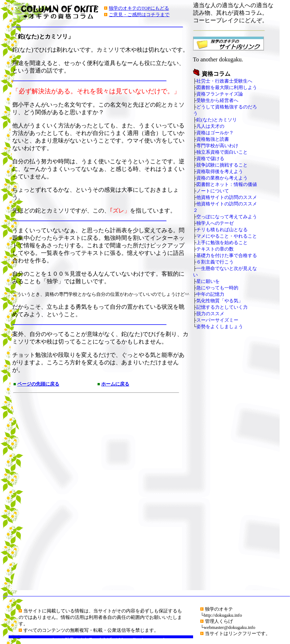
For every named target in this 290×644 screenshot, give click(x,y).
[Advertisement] (92, 493)
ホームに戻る (115, 384)
